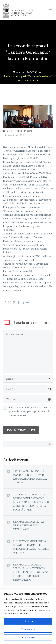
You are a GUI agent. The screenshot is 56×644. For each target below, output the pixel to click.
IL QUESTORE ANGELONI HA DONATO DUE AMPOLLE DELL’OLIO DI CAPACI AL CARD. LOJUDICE (31, 547)
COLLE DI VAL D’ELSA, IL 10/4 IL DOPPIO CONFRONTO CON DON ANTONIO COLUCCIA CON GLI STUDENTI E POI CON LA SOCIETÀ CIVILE (31, 502)
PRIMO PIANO (24, 131)
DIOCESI (8, 131)
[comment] (28, 351)
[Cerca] (28, 444)
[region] (28, 616)
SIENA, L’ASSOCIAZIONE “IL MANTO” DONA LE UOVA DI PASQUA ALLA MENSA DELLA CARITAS (30, 477)
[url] (28, 399)
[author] (28, 379)
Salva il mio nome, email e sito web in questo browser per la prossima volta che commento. (30, 412)
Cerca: (50, 444)
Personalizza (28, 629)
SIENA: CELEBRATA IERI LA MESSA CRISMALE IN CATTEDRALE (29, 525)
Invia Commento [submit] (21, 430)
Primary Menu (50, 10)
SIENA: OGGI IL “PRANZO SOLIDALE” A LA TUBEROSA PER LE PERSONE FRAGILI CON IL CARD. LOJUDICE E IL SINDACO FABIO (31, 572)
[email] (28, 389)
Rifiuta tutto (28, 637)
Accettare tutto (28, 621)
